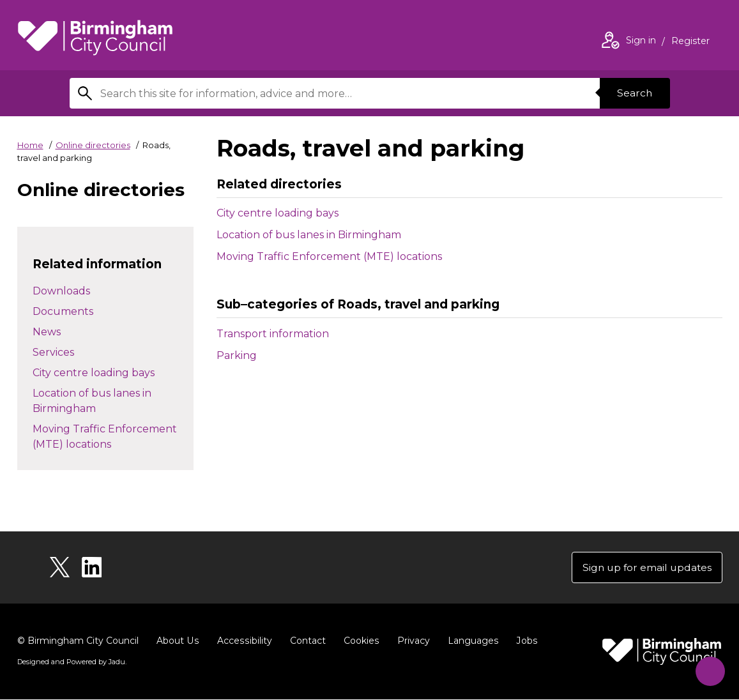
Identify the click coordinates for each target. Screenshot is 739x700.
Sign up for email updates (645, 567)
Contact (305, 641)
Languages (470, 641)
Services (53, 352)
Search (634, 93)
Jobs (523, 641)
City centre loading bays (278, 213)
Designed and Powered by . (72, 662)
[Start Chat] (707, 668)
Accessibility (243, 641)
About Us (177, 641)
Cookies (359, 641)
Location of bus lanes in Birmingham (309, 235)
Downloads (61, 291)
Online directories (93, 145)
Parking (263, 355)
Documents (63, 311)
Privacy (410, 641)
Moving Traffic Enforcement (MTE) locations (329, 256)
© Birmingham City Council (78, 641)
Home (30, 145)
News (47, 332)
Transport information (299, 333)
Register (690, 42)
